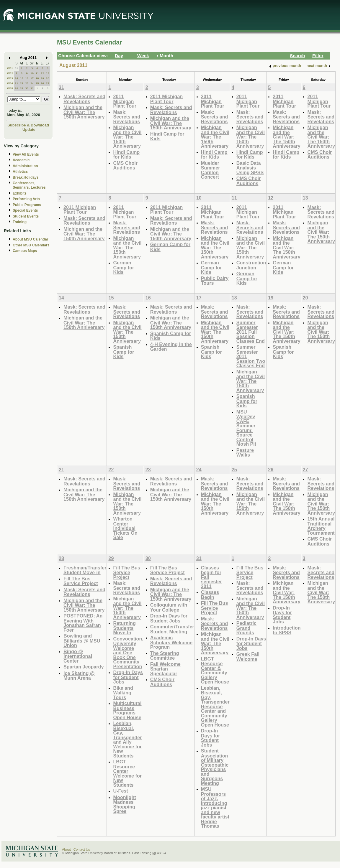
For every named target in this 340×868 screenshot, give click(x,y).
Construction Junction (251, 265)
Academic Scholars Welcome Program (171, 642)
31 (16, 68)
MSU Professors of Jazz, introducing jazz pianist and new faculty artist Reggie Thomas (215, 807)
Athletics (20, 172)
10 (32, 73)
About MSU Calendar (30, 239)
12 (42, 73)
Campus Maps (25, 251)
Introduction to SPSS (287, 630)
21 (16, 83)
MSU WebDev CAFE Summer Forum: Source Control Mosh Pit (246, 428)
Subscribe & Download (28, 125)
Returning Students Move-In (124, 628)
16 (27, 78)
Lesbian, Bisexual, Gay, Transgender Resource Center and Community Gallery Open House (215, 706)
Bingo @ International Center (78, 656)
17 (32, 78)
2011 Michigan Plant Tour (125, 101)
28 (16, 88)
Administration (25, 166)
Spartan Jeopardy (84, 667)
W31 (10, 68)
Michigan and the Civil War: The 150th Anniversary (84, 112)
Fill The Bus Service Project (81, 581)
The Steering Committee (165, 656)
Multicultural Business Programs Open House (127, 710)
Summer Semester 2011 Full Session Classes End (251, 332)
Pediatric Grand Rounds (246, 628)
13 (48, 73)
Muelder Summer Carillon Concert (211, 170)
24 (32, 83)
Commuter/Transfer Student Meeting (172, 629)
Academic (21, 160)
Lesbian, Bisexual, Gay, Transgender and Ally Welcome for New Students (127, 739)
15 (22, 78)
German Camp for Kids (124, 267)
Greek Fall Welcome (248, 657)
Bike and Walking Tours (123, 693)
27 (48, 83)
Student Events (26, 216)
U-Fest (120, 791)
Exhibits (20, 193)
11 (37, 73)
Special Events (25, 210)
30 (27, 88)
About (66, 849)
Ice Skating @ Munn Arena (79, 676)
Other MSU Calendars (31, 245)
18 (37, 78)
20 (48, 78)
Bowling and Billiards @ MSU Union (82, 640)
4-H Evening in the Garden (171, 347)
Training (20, 222)
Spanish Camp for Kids (124, 352)
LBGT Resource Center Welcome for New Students (127, 773)
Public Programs (27, 205)
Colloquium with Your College (169, 607)
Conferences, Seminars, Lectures (29, 185)
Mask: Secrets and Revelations (84, 99)
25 (37, 83)
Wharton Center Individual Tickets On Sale (125, 528)
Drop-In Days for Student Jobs (128, 677)
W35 (10, 88)
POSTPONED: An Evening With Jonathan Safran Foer (83, 623)
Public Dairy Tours (215, 281)
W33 (10, 78)
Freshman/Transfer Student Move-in (85, 570)
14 (16, 78)
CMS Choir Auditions (125, 165)
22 (22, 83)
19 (42, 78)
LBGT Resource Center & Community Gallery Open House (215, 670)
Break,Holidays (26, 177)
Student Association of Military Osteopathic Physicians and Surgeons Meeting (215, 767)
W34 (10, 83)
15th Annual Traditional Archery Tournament (321, 526)
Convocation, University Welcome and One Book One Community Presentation (128, 653)
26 (42, 83)
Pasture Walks (245, 453)
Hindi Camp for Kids (126, 155)
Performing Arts (26, 199)
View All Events (26, 154)
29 (22, 88)
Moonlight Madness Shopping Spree (124, 804)
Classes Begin (210, 595)
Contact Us (82, 849)
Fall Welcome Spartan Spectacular (165, 669)
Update (29, 130)
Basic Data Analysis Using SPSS (250, 168)
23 (27, 83)
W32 (10, 73)
